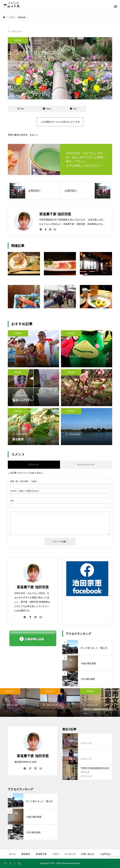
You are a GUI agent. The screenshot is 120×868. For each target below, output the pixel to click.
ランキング (70, 854)
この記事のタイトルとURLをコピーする (60, 122)
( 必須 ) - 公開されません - (25, 491)
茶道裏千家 (41, 854)
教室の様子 (10, 691)
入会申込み (105, 854)
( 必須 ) (24, 481)
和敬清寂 (18, 40)
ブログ (56, 854)
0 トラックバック (86, 465)
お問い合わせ (88, 854)
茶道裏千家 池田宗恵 (33, 587)
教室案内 (26, 854)
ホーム (12, 854)
